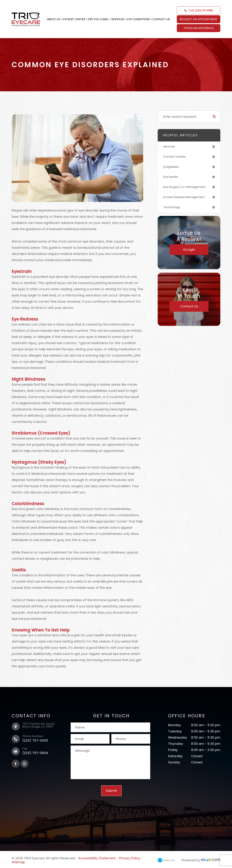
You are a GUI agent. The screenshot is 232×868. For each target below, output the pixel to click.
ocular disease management (186, 199)
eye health (171, 178)
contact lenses (175, 157)
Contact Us (161, 19)
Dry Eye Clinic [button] (99, 19)
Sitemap (18, 861)
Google (189, 252)
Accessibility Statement (97, 858)
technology (172, 209)
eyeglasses (172, 167)
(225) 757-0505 (35, 740)
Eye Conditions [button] (140, 19)
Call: (199, 10)
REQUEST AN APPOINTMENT (199, 19)
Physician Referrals (199, 28)
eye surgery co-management (187, 188)
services (170, 147)
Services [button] (119, 19)
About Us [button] (55, 19)
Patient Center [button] (75, 19)
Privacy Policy (130, 858)
